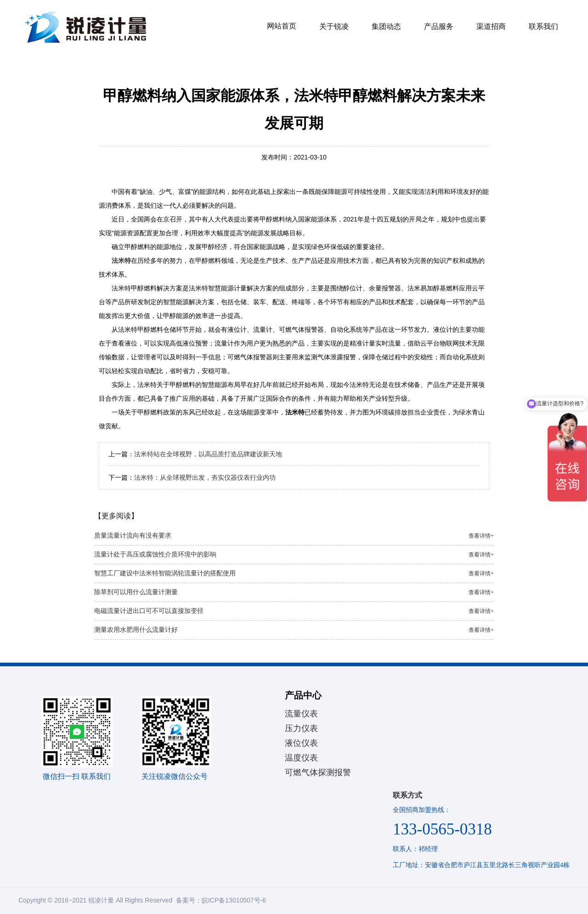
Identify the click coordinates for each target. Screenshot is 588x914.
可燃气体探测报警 (318, 772)
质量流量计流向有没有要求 (294, 536)
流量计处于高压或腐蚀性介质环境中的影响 (294, 555)
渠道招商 (491, 26)
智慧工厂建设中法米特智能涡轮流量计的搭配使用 (294, 573)
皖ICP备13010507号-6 (234, 900)
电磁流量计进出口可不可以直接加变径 (294, 611)
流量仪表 (301, 714)
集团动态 (386, 26)
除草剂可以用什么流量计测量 (294, 592)
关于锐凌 (334, 26)
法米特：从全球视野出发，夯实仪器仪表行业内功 (205, 477)
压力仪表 (301, 728)
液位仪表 (301, 743)
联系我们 (543, 26)
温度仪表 (301, 758)
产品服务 (439, 26)
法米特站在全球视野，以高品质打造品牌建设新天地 (208, 454)
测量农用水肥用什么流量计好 (294, 630)
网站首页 (282, 26)
